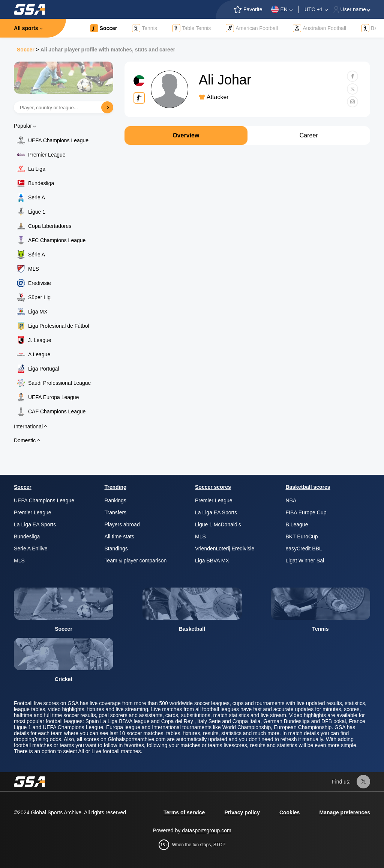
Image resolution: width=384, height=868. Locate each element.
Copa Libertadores (50, 226)
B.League (297, 524)
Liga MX (38, 312)
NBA (291, 500)
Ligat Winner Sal (305, 561)
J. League (40, 340)
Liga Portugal (44, 369)
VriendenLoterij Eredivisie (225, 549)
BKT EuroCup (302, 536)
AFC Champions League (57, 240)
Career (309, 135)
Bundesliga (41, 183)
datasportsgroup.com (207, 830)
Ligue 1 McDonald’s (218, 524)
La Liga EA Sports (35, 524)
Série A (37, 255)
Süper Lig (39, 297)
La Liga (37, 169)
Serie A (37, 197)
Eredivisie (40, 283)
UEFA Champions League (58, 140)
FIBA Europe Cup (306, 512)
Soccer (26, 50)
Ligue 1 (37, 212)
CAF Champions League (57, 411)
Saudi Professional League (59, 383)
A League (39, 354)
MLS (34, 269)
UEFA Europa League (53, 397)
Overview (186, 135)
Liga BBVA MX (212, 561)
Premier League (47, 155)
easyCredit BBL (304, 549)
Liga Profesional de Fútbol (59, 326)
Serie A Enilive (31, 549)
